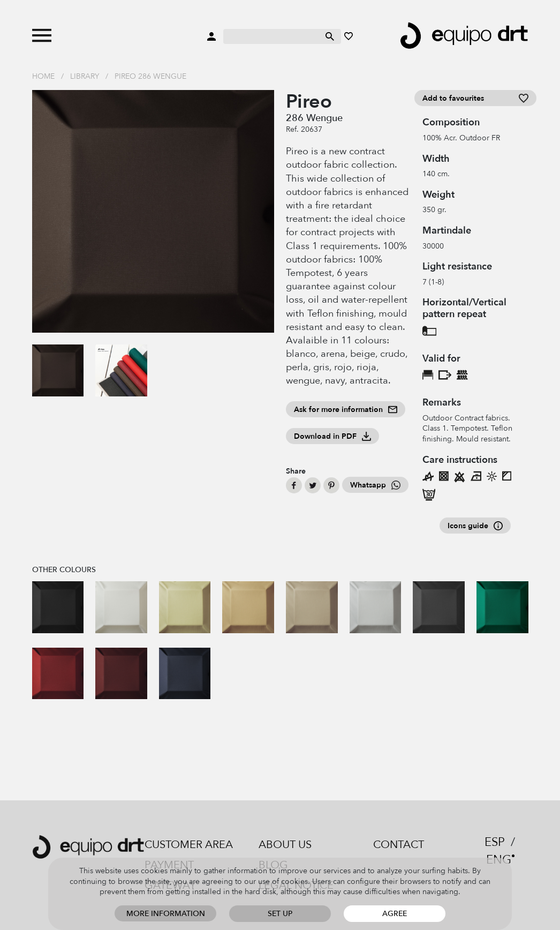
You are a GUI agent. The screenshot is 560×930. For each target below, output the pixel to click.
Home (43, 76)
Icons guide (475, 526)
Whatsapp (375, 485)
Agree (395, 914)
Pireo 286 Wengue (150, 76)
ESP (495, 842)
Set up (280, 914)
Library (85, 76)
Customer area (189, 845)
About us (285, 845)
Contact (399, 845)
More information (166, 914)
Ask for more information (346, 410)
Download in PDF (332, 436)
